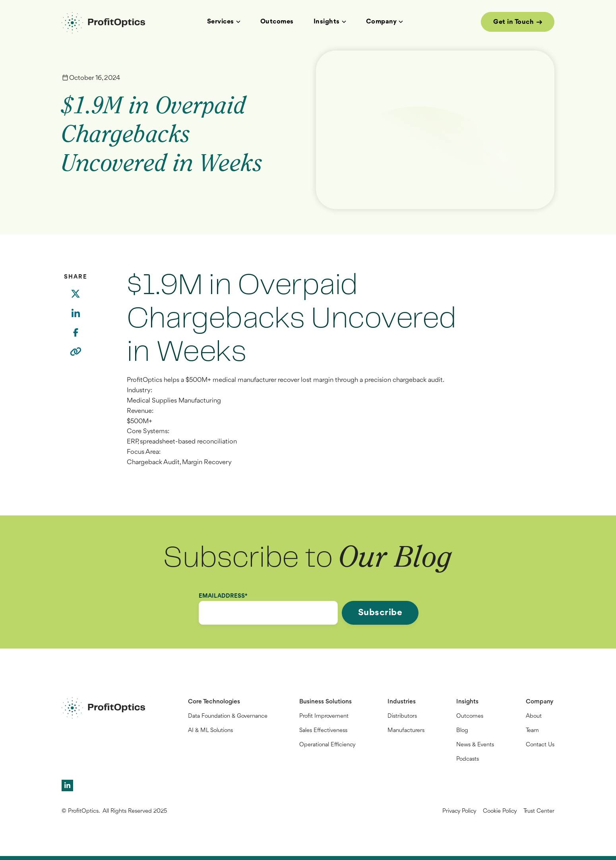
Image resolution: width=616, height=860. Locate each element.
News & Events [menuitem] (475, 745)
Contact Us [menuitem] (540, 745)
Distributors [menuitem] (402, 716)
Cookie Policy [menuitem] (500, 811)
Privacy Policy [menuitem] (459, 811)
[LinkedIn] (76, 319)
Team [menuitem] (532, 731)
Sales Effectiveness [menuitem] (323, 731)
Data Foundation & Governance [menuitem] (228, 716)
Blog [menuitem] (462, 731)
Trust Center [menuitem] (539, 811)
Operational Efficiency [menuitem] (327, 745)
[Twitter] (76, 299)
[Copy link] (76, 357)
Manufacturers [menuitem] (406, 731)
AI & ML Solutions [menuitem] (210, 731)
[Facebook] (76, 338)
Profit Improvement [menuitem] (324, 716)
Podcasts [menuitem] (468, 759)
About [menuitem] (534, 716)
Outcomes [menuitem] (470, 716)
